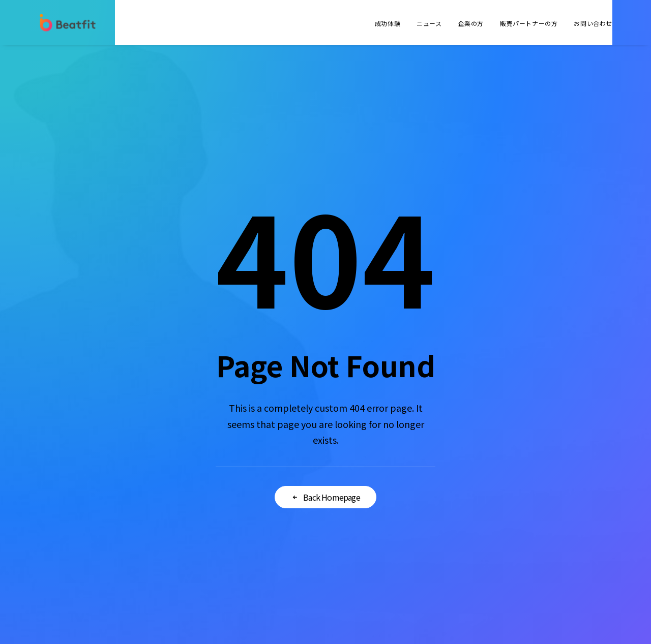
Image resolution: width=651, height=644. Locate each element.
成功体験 (388, 23)
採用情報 (249, 494)
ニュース (429, 23)
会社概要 (249, 445)
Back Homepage (325, 380)
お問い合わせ (593, 23)
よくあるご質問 (402, 469)
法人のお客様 (402, 445)
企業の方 (471, 23)
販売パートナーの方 (529, 23)
